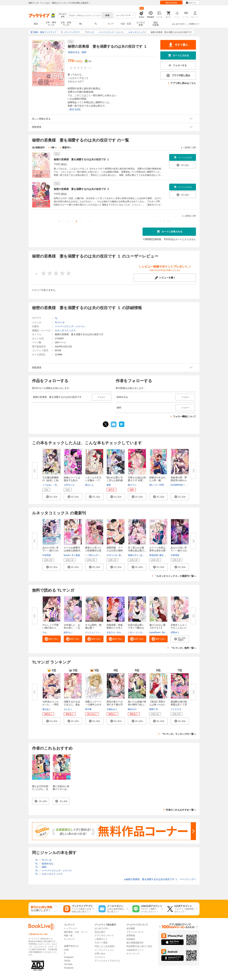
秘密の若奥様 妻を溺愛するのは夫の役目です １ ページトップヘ (160, 879)
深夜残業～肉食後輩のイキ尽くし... (115, 628)
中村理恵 (47, 555)
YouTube (68, 964)
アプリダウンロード (104, 936)
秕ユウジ (132, 485)
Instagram (69, 957)
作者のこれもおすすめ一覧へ (181, 810)
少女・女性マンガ (66, 24)
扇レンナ (154, 485)
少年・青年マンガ (51, 24)
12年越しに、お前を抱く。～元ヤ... (72, 628)
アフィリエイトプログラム (107, 961)
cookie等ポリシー (135, 950)
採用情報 (131, 936)
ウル (45, 633)
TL (96, 24)
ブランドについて (135, 932)
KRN (162, 485)
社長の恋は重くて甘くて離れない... (136, 628)
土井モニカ (69, 485)
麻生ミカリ (165, 555)
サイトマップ (133, 954)
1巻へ (54, 148)
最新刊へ (67, 148)
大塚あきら (112, 709)
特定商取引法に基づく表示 (139, 946)
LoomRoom (155, 633)
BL (81, 24)
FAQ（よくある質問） (105, 946)
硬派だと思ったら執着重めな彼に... (93, 551)
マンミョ (89, 633)
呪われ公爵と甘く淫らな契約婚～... (115, 480)
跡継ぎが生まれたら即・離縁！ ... (157, 480)
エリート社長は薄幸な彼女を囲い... (157, 551)
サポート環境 (101, 943)
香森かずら (133, 555)
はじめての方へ (179, 24)
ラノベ (111, 24)
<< (60, 221)
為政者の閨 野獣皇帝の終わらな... (179, 480)
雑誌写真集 (156, 24)
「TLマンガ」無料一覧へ (183, 648)
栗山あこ (47, 709)
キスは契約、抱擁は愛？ (93, 626)
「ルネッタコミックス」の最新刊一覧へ (175, 576)
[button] (52, 497)
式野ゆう (175, 633)
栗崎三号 (154, 709)
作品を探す (100, 932)
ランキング (69, 939)
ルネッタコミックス (65, 330)
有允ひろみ (124, 555)
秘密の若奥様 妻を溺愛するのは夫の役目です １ (82, 159)
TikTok (67, 961)
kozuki (67, 555)
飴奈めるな (74, 52)
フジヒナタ (176, 709)
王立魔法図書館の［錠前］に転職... (50, 480)
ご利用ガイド (194, 24)
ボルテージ (122, 633)
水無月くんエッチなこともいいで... (179, 628)
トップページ (70, 928)
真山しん (89, 485)
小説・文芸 (126, 24)
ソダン (131, 633)
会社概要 (131, 928)
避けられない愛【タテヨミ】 (157, 626)
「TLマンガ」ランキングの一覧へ (178, 734)
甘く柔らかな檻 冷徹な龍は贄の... (137, 549)
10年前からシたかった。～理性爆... (51, 705)
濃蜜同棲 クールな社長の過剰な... (115, 551)
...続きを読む (74, 109)
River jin (166, 633)
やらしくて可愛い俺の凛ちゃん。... (50, 628)
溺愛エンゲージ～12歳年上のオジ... (93, 705)
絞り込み (63, 15)
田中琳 (88, 709)
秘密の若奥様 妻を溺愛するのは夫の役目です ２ (82, 189)
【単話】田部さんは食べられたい (157, 705)
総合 (36, 24)
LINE (66, 950)
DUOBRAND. (177, 485)
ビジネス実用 (141, 24)
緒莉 (84, 52)
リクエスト (100, 957)
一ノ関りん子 (92, 555)
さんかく (68, 709)
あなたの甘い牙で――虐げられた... (50, 551)
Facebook (69, 968)
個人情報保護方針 (135, 943)
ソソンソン (101, 633)
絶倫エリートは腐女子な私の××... (72, 480)
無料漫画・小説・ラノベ (76, 932)
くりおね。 (48, 485)
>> (168, 221)
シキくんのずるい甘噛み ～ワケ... (93, 480)
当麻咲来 (59, 485)
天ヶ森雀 (76, 555)
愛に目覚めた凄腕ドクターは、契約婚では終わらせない (61, 791)
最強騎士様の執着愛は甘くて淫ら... (179, 705)
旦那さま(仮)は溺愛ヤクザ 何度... (137, 479)
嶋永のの (132, 709)
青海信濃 (154, 555)
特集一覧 (68, 936)
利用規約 (131, 939)
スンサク (140, 633)
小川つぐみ (112, 555)
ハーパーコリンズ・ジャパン (70, 326)
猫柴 (109, 485)
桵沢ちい (68, 633)
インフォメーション (104, 950)
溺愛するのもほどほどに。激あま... (72, 705)
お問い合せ (100, 954)
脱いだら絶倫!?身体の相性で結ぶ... (137, 703)
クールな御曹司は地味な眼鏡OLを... (72, 551)
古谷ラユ (111, 633)
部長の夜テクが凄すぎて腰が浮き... (115, 705)
